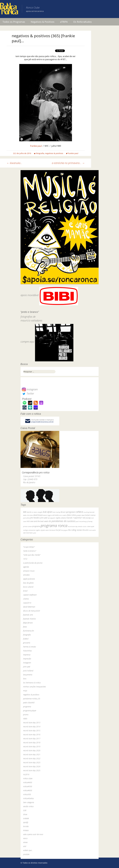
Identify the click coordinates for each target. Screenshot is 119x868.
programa (27, 707)
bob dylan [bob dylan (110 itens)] (48, 512)
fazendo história (29, 619)
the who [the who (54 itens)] (86, 530)
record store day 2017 (32, 739)
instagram (27, 663)
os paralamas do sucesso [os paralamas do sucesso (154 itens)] (62, 521)
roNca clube (28, 778)
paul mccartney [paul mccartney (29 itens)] (81, 521)
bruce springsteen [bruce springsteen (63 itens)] (68, 512)
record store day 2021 (32, 754)
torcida (26, 826)
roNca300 (27, 794)
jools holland (28, 671)
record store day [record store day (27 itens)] (73, 526)
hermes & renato (30, 647)
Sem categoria (29, 802)
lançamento (28, 675)
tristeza (26, 830)
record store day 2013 (32, 723)
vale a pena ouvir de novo (33, 834)
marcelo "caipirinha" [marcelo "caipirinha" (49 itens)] (74, 518)
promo (26, 715)
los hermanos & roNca (32, 683)
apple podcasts (29, 579)
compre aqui (27, 342)
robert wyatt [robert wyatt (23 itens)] (91, 526)
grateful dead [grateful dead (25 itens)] (80, 515)
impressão (27, 659)
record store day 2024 (32, 766)
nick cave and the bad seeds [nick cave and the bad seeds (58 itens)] (37, 521)
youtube (26, 854)
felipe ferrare (28, 623)
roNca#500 (28, 786)
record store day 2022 (32, 758)
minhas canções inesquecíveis (34, 687)
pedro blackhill (29, 703)
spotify (26, 822)
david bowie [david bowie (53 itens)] (38, 515)
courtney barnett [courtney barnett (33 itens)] (89, 512)
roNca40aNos (28, 798)
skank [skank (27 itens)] (47, 530)
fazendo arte (28, 615)
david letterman (29, 607)
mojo (25, 691)
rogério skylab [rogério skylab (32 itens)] (40, 530)
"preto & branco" (30, 551)
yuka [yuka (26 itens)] (34, 533)
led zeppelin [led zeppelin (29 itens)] (52, 518)
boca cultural (28, 587)
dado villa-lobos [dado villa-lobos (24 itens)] (28, 515)
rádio (25, 719)
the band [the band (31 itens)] (52, 530)
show (25, 814)
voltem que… (28, 850)
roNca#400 (28, 782)
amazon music (29, 571)
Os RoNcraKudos (82, 22)
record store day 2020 (32, 750)
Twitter (28, 393)
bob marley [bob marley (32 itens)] (56, 512)
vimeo (25, 842)
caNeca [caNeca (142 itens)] (79, 512)
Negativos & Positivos (43, 22)
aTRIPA (64, 22)
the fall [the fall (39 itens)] (58, 530)
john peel (27, 667)
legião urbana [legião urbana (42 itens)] (61, 518)
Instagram (30, 389)
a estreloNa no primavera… (68, 163)
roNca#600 (28, 790)
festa (25, 627)
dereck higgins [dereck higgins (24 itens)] (47, 515)
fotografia (40, 153)
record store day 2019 (32, 746)
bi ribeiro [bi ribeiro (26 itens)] (35, 512)
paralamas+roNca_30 (32, 699)
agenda (26, 567)
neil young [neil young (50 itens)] (87, 518)
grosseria (27, 643)
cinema (26, 599)
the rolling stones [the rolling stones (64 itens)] (75, 530)
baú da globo (28, 583)
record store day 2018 (32, 743)
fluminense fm (29, 631)
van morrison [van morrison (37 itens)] (28, 533)
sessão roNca (28, 806)
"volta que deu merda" (32, 555)
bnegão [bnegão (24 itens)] (40, 512)
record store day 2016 (32, 735)
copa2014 (27, 603)
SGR (25, 810)
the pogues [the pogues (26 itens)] (64, 530)
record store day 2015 (32, 731)
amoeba (26, 575)
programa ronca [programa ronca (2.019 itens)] (54, 526)
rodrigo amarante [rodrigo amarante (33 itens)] (29, 530)
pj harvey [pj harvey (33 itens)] (89, 521)
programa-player (30, 711)
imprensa (27, 655)
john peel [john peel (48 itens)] (44, 518)
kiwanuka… (14, 163)
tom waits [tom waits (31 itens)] (92, 530)
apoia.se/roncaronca (35, 11)
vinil (25, 846)
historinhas (27, 651)
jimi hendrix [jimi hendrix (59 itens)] (35, 518)
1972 (25, 559)
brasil (25, 591)
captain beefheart (30, 595)
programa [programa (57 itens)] (36, 526)
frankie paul (36, 146)
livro (25, 679)
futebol (26, 639)
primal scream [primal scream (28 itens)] (27, 526)
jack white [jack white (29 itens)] (26, 518)
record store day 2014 (32, 727)
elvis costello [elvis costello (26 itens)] (63, 515)
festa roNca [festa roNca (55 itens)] (72, 515)
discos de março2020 (32, 611)
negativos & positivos (54, 153)
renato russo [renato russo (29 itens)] (82, 526)
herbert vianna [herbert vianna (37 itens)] (90, 515)
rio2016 (26, 774)
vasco (25, 838)
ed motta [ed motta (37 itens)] (55, 515)
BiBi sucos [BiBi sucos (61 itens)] (27, 512)
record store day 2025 (32, 770)
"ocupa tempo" (29, 547)
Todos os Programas (14, 22)
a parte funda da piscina (33, 563)
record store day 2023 (32, 762)
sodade (26, 818)
